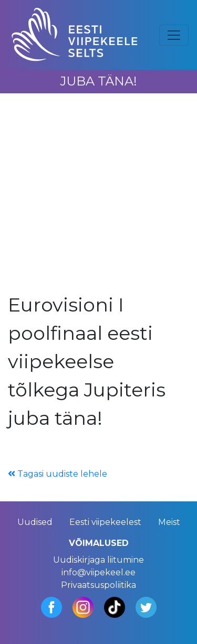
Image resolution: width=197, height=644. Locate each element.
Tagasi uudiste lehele (58, 474)
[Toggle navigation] (174, 35)
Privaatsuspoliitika (98, 585)
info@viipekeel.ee (98, 572)
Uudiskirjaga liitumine (98, 560)
